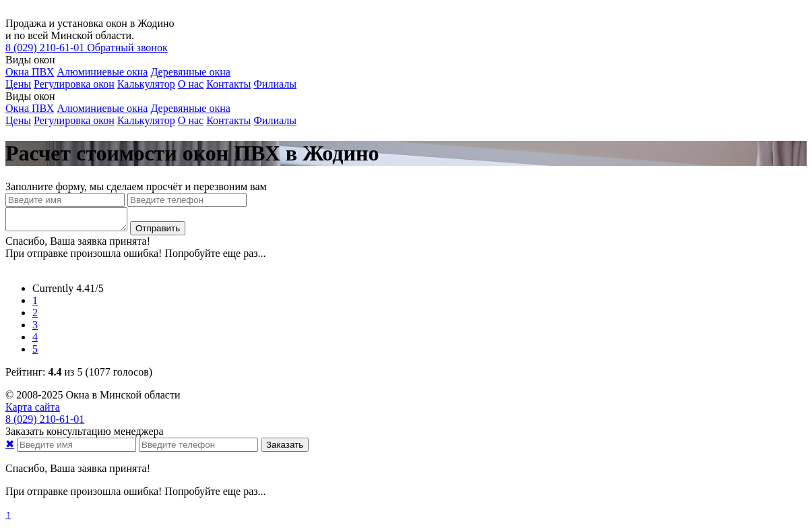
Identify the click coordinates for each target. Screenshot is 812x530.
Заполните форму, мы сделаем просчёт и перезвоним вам (136, 186)
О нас (191, 84)
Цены (18, 84)
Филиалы (275, 84)
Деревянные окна (190, 72)
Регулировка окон (74, 84)
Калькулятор (146, 84)
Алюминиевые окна (102, 72)
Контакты (228, 84)
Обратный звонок (127, 48)
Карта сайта (33, 411)
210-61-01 (46, 48)
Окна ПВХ (30, 72)
